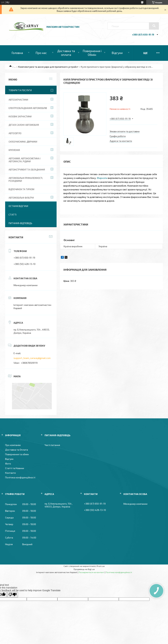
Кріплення (14, 150)
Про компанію (13, 445)
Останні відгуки (18, 206)
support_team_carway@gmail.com (32, 358)
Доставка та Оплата (17, 450)
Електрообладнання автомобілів (28, 108)
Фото (8, 464)
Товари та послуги (20, 90)
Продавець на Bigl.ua (84, 569)
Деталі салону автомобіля (24, 125)
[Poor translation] (13, 595)
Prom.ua (101, 566)
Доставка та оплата (66, 53)
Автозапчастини (18, 100)
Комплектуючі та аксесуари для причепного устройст (48, 67)
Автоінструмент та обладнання (27, 170)
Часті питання (52, 445)
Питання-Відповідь (20, 223)
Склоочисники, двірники (23, 142)
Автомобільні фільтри (21, 198)
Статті (13, 215)
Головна (17, 53)
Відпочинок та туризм (21, 189)
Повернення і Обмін (92, 53)
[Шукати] (154, 26)
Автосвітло (15, 133)
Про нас (41, 53)
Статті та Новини (15, 468)
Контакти (10, 473)
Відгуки (117, 53)
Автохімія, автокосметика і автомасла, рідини (25, 160)
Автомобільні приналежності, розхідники (26, 179)
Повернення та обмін (17, 454)
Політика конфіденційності (20, 477)
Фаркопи (102, 178)
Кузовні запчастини (20, 116)
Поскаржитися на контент (91, 572)
